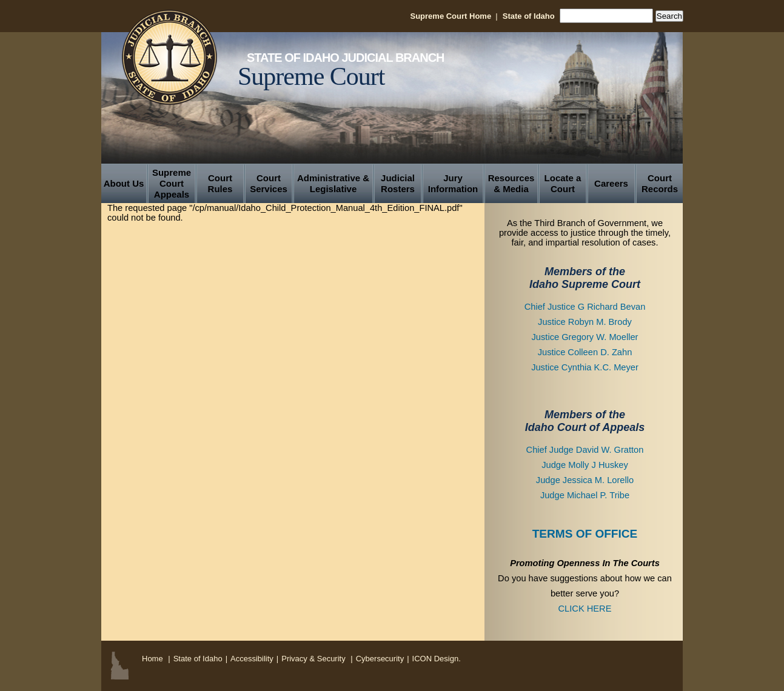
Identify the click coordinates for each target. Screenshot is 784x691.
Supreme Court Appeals (172, 183)
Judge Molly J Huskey (585, 465)
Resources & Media (511, 183)
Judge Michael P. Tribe (585, 495)
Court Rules (220, 183)
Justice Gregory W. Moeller (585, 337)
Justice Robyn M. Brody (585, 322)
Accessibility (252, 659)
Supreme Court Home (451, 16)
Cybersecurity (380, 659)
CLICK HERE (585, 609)
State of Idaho (529, 16)
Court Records (660, 183)
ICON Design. (437, 659)
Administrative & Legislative (333, 183)
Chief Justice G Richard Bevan (585, 307)
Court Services (269, 183)
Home (152, 659)
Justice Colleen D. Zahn (585, 352)
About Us (124, 183)
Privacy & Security (314, 659)
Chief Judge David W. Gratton (585, 450)
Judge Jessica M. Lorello (585, 480)
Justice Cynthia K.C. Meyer (585, 367)
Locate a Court (563, 183)
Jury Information (453, 183)
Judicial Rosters (398, 183)
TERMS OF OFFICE (585, 534)
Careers (611, 183)
